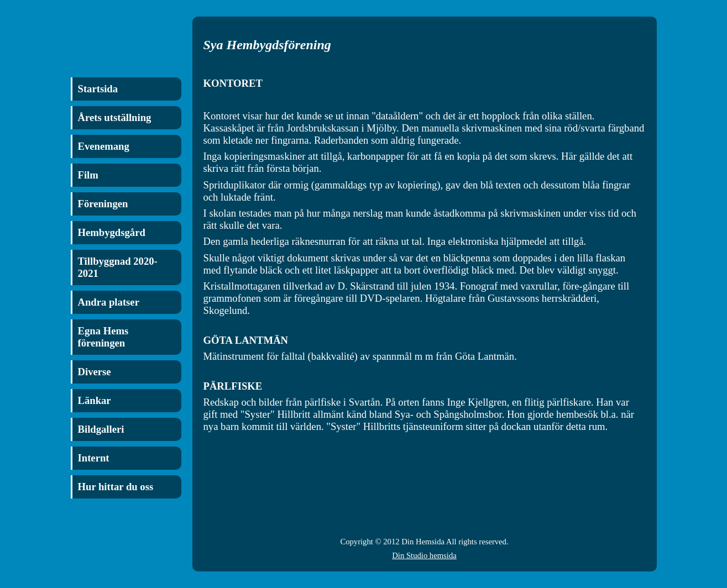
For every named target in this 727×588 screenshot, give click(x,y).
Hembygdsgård (112, 232)
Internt (94, 458)
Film (88, 175)
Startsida (98, 89)
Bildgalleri (101, 429)
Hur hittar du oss (116, 487)
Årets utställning (115, 117)
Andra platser (109, 302)
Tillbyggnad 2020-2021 (118, 267)
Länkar (95, 400)
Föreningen (103, 204)
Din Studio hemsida (424, 555)
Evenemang (104, 146)
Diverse (95, 372)
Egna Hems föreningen (103, 337)
